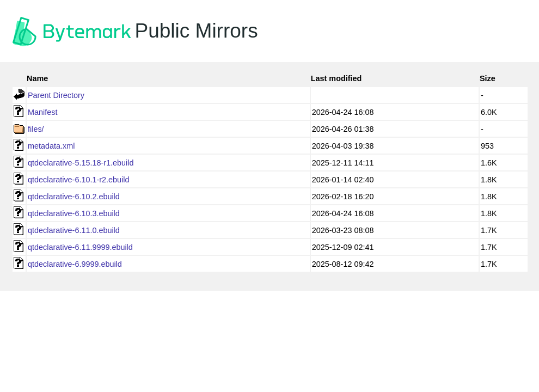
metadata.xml (51, 146)
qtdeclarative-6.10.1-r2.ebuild (78, 180)
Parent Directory (56, 95)
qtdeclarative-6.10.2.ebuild (74, 197)
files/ (36, 129)
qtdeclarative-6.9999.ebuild (75, 264)
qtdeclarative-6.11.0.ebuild (74, 230)
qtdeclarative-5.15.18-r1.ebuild (81, 163)
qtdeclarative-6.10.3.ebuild (74, 213)
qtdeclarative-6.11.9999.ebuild (80, 247)
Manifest (42, 112)
